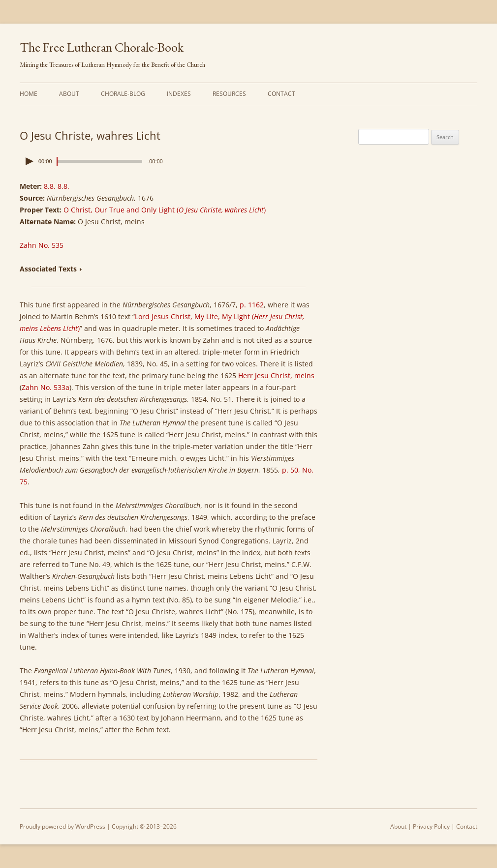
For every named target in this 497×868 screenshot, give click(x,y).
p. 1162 (252, 305)
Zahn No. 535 (42, 245)
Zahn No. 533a (46, 387)
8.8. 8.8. (57, 186)
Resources (229, 94)
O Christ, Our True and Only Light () (165, 210)
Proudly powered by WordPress (62, 826)
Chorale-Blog (123, 94)
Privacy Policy (431, 826)
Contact (281, 94)
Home (29, 94)
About (69, 94)
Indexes (179, 94)
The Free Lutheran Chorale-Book (102, 47)
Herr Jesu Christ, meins (276, 375)
